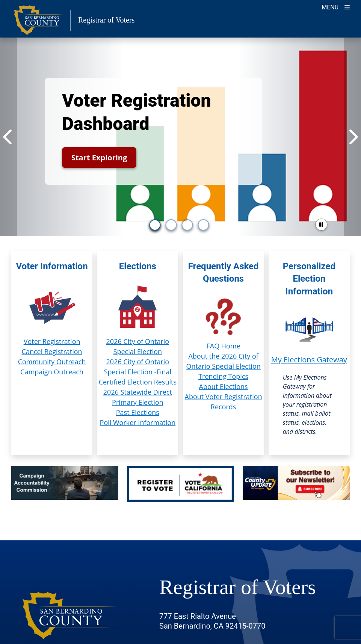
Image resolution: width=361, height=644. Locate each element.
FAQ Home (224, 346)
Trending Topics (223, 376)
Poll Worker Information (138, 422)
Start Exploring (99, 158)
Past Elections (138, 412)
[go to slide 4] (204, 225)
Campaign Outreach (52, 372)
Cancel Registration (52, 351)
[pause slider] (321, 225)
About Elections (224, 386)
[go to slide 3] (187, 225)
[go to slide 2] (171, 225)
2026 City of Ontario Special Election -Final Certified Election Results (138, 372)
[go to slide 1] (155, 225)
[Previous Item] (8, 137)
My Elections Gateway (309, 360)
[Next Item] (353, 137)
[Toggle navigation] (336, 7)
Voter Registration (52, 341)
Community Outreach (52, 362)
